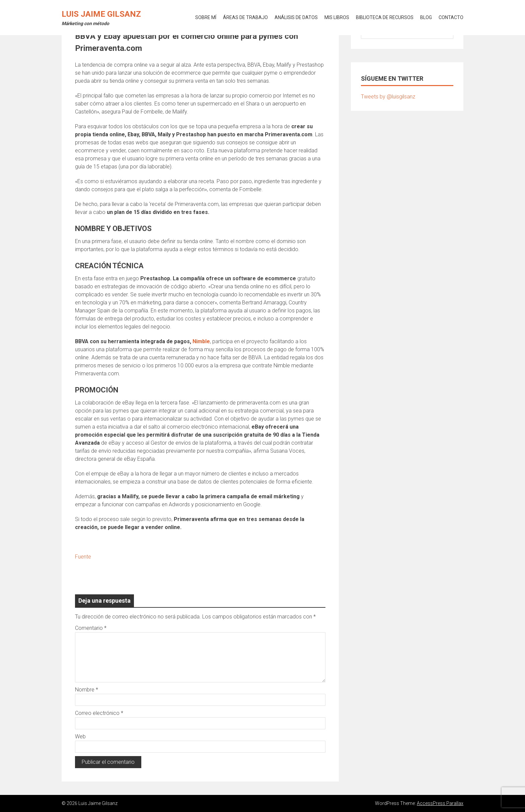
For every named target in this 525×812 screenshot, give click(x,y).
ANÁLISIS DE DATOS (296, 17)
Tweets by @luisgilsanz (388, 97)
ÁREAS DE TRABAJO (245, 17)
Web (80, 736)
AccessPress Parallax (440, 803)
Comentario (91, 628)
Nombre (87, 690)
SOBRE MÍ (206, 17)
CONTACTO (451, 17)
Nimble (201, 341)
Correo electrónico (99, 713)
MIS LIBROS (337, 17)
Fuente (83, 557)
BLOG (426, 17)
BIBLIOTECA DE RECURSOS (385, 17)
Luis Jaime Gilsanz (101, 14)
